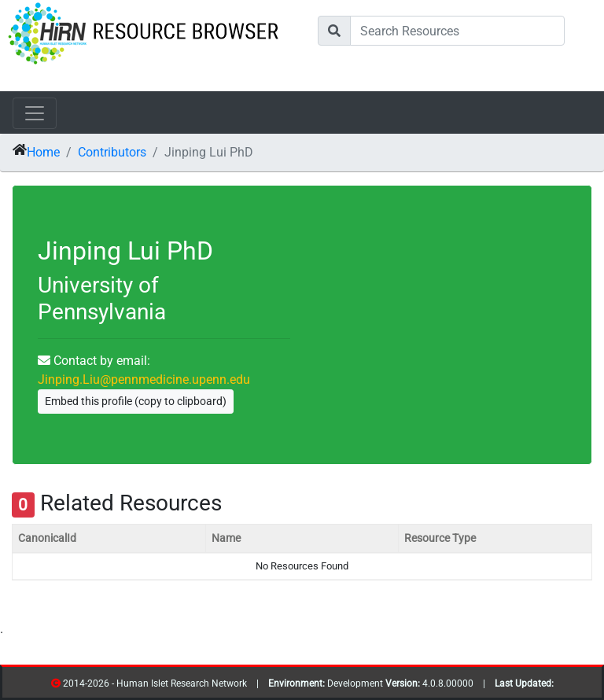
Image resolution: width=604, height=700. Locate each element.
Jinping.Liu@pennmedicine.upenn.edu (144, 379)
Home (43, 152)
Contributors (112, 152)
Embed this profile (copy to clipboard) (136, 401)
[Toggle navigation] (35, 113)
